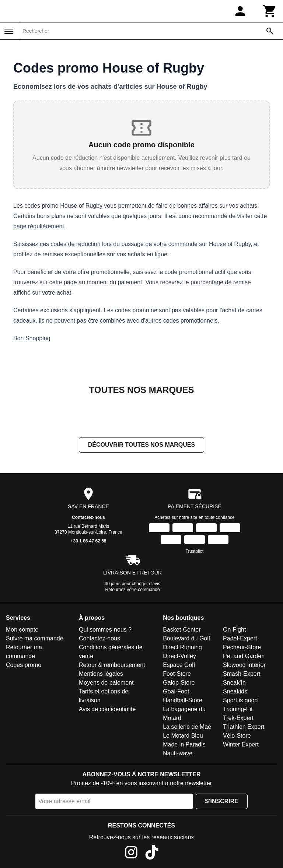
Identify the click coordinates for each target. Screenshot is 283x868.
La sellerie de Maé (187, 727)
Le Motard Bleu (183, 736)
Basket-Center (182, 630)
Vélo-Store (237, 736)
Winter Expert (241, 744)
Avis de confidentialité (107, 709)
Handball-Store (183, 700)
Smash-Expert (242, 674)
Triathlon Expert (244, 727)
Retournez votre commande (133, 590)
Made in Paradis (184, 744)
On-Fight (234, 630)
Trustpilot (195, 551)
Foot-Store (177, 674)
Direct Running (182, 647)
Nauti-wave (178, 753)
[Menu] (9, 31)
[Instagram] (131, 853)
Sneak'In (234, 683)
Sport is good (240, 700)
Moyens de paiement (106, 683)
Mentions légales (101, 674)
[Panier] (270, 11)
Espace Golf (179, 665)
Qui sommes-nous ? (105, 630)
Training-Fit (238, 709)
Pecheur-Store (242, 647)
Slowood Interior (244, 665)
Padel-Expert (240, 638)
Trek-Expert (238, 718)
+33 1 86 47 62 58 (88, 541)
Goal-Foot (176, 691)
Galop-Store (179, 683)
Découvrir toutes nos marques (141, 445)
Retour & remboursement (112, 665)
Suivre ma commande (35, 638)
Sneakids (235, 691)
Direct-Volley (179, 656)
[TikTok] (152, 853)
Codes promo (24, 665)
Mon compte (22, 630)
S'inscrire (222, 801)
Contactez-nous (88, 517)
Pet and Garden (244, 656)
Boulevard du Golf (186, 638)
